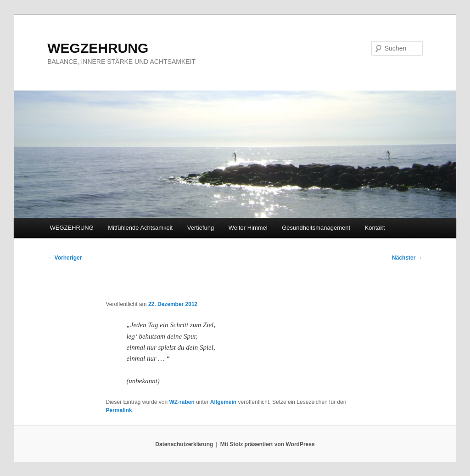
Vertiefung (201, 228)
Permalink (119, 410)
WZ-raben (182, 402)
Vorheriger (64, 258)
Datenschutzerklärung (184, 444)
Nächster (407, 258)
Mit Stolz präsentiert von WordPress (268, 444)
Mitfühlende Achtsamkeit (140, 228)
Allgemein (223, 402)
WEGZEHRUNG (98, 48)
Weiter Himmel (248, 228)
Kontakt (375, 228)
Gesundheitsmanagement (316, 228)
